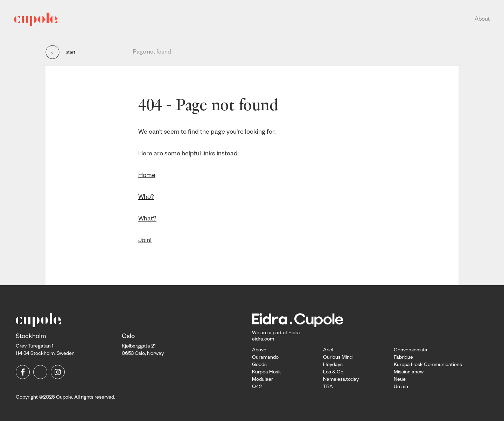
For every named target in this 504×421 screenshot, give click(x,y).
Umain (401, 387)
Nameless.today (341, 380)
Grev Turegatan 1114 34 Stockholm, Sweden (45, 346)
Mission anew (409, 373)
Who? (146, 198)
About (482, 20)
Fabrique (403, 358)
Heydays (333, 365)
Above (259, 351)
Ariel (328, 351)
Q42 (257, 387)
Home (147, 176)
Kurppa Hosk (267, 373)
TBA (328, 387)
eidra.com (263, 340)
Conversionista (411, 351)
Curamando (265, 358)
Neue (400, 380)
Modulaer (262, 380)
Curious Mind (338, 358)
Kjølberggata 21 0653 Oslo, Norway (143, 346)
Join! (145, 241)
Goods (259, 365)
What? (147, 219)
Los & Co (333, 373)
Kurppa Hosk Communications (428, 365)
